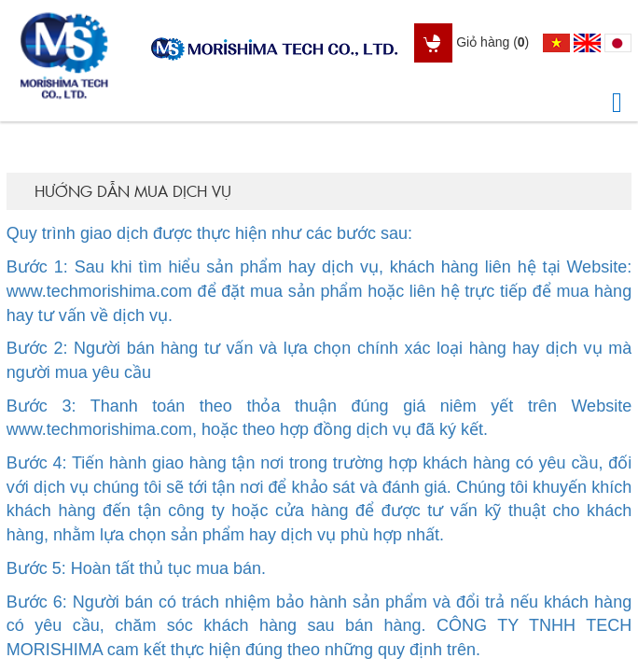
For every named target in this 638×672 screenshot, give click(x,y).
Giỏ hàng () (472, 42)
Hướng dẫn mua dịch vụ (133, 191)
